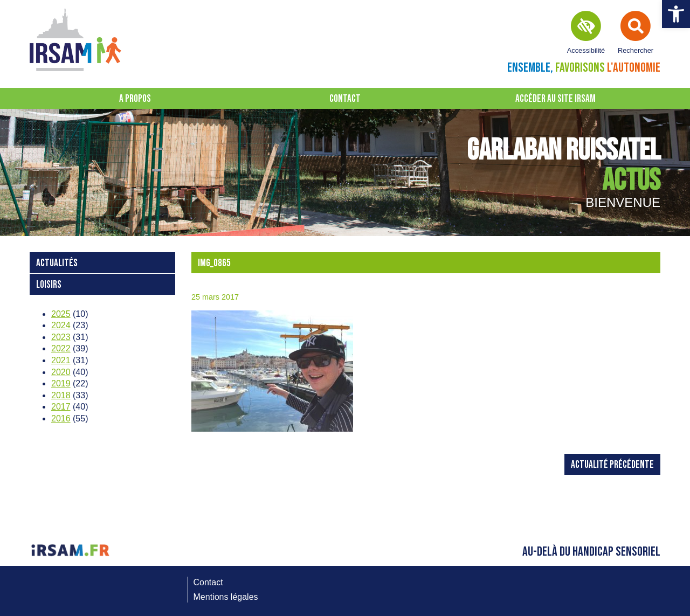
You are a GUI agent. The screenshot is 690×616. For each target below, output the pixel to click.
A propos (135, 99)
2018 (61, 395)
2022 (61, 348)
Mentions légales (226, 597)
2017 (61, 407)
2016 (61, 418)
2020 (61, 372)
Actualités (57, 263)
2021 (61, 360)
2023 (61, 337)
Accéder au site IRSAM (556, 99)
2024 (61, 325)
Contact (345, 99)
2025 (61, 314)
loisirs (49, 285)
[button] (676, 14)
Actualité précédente (612, 465)
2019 (61, 383)
